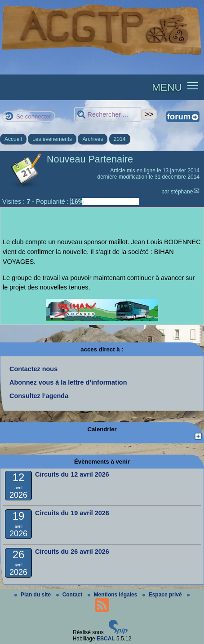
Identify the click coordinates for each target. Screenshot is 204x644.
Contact (70, 595)
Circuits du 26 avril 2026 (72, 552)
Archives (93, 139)
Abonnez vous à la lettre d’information (68, 382)
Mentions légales (113, 595)
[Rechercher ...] (108, 115)
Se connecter (34, 116)
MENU (167, 87)
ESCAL (106, 639)
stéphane (182, 192)
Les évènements (52, 139)
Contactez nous (33, 369)
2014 (120, 139)
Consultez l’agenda (39, 396)
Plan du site (33, 595)
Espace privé (163, 595)
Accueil (13, 139)
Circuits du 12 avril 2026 (72, 474)
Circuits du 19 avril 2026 (72, 513)
